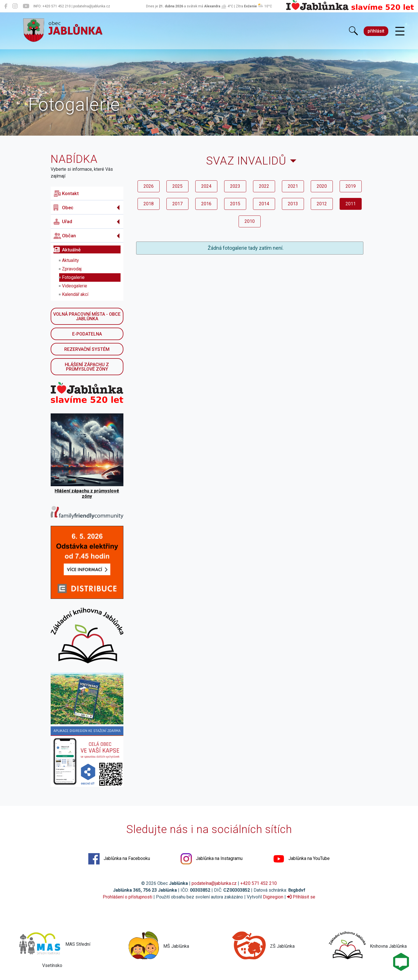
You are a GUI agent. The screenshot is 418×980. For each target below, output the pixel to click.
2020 (322, 186)
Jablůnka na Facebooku (119, 859)
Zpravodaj (72, 269)
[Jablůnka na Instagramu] (15, 6)
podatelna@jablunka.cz (214, 883)
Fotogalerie (73, 277)
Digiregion (273, 897)
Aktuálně (67, 250)
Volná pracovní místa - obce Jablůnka (87, 316)
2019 (351, 186)
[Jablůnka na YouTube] (26, 6)
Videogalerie (75, 286)
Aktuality (70, 260)
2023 (235, 186)
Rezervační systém (87, 349)
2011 (351, 204)
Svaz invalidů (246, 161)
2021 (293, 186)
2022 (264, 186)
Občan (65, 236)
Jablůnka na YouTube (301, 859)
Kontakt (66, 194)
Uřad (63, 222)
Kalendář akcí (75, 294)
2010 (250, 221)
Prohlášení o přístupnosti (127, 897)
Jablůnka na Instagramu (212, 859)
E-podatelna (87, 334)
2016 (206, 204)
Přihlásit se (301, 897)
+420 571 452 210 (259, 883)
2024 (206, 186)
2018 (149, 204)
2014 (264, 204)
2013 (293, 204)
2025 (177, 186)
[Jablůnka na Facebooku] (6, 6)
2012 (322, 204)
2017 (177, 204)
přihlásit (376, 31)
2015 (235, 204)
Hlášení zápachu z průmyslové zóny (87, 367)
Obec (63, 208)
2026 (149, 186)
